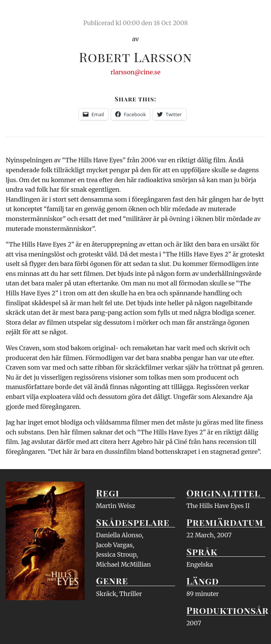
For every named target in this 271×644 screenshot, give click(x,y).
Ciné (24, 13)
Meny (256, 13)
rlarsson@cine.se (135, 72)
